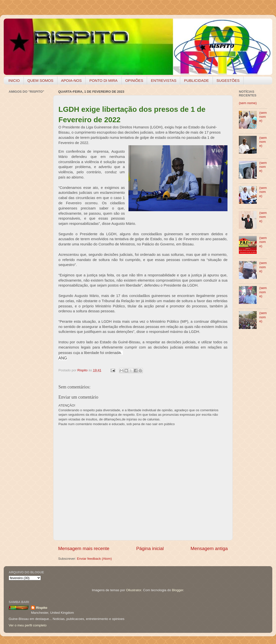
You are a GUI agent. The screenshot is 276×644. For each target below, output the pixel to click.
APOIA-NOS (71, 80)
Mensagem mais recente (84, 548)
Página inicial (150, 548)
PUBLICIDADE (196, 80)
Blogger (177, 590)
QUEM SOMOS (40, 80)
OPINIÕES (134, 80)
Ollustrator (134, 590)
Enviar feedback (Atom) (94, 559)
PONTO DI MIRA (103, 80)
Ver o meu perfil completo (28, 625)
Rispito (42, 608)
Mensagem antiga (209, 548)
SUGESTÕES (228, 80)
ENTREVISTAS (163, 80)
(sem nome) (248, 103)
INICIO (14, 80)
